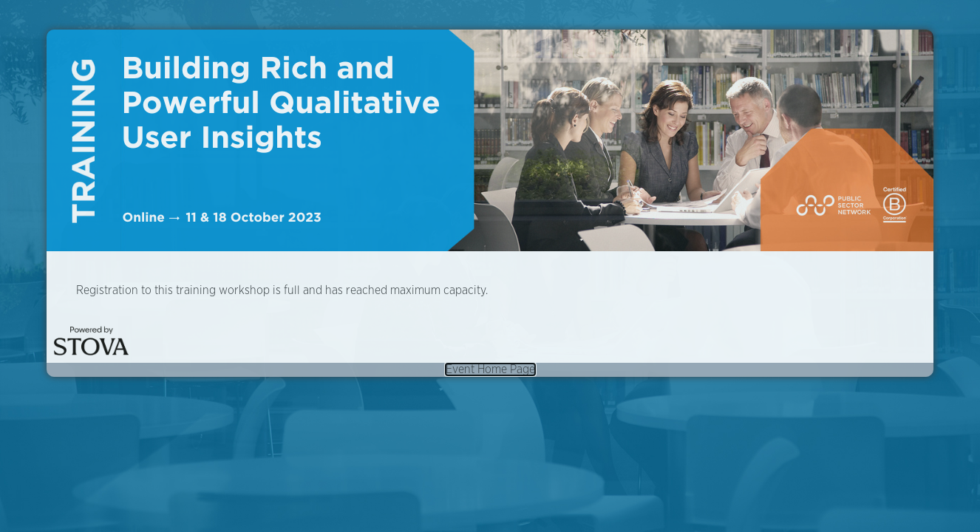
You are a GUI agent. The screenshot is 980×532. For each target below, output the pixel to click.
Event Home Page (490, 369)
